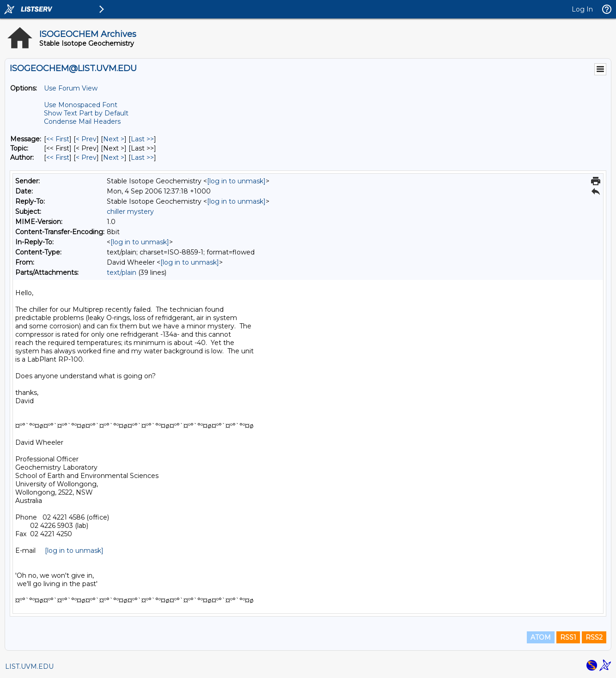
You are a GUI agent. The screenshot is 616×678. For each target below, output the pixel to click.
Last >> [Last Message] (142, 139)
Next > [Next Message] (114, 139)
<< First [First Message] (58, 139)
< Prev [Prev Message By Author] (86, 157)
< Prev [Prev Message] (86, 139)
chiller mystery (130, 212)
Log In (582, 9)
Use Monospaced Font (81, 105)
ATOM (541, 637)
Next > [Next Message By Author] (114, 157)
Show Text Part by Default (86, 113)
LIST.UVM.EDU (29, 666)
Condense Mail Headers (82, 121)
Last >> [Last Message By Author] (142, 157)
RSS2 (594, 637)
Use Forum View (71, 88)
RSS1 (568, 637)
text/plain (122, 272)
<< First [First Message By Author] (58, 157)
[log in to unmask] (236, 181)
